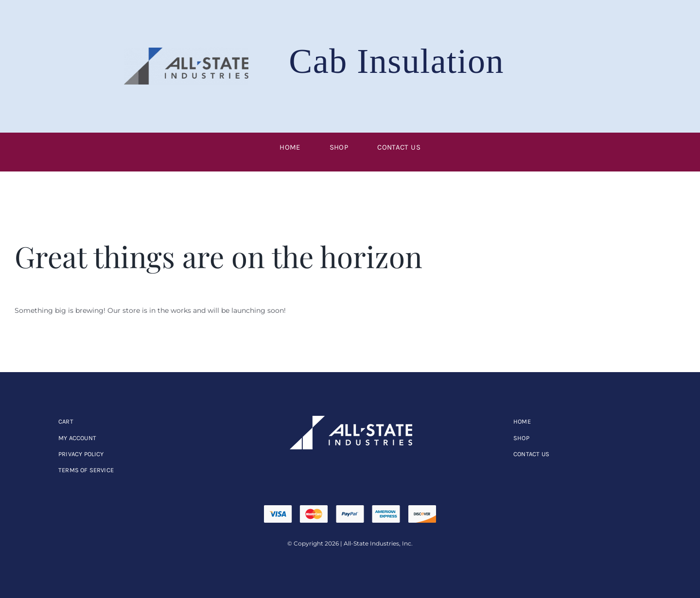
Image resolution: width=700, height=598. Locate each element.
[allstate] (350, 419)
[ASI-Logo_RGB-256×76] (186, 51)
